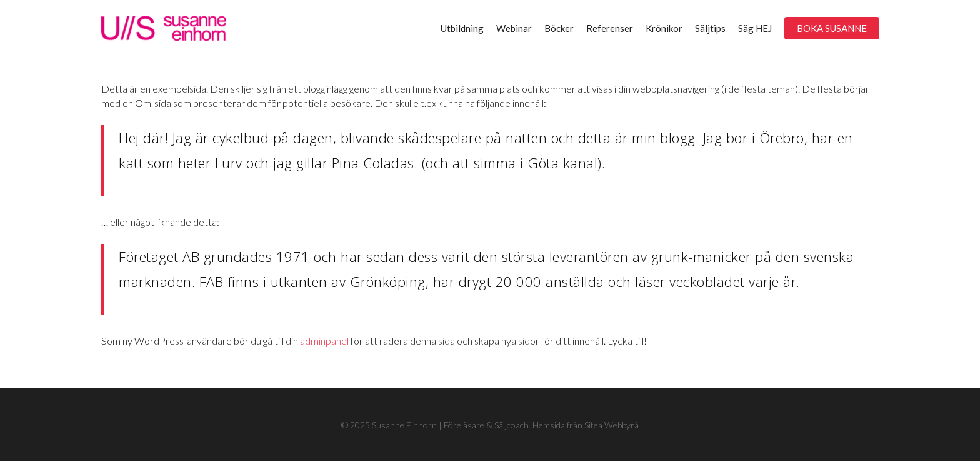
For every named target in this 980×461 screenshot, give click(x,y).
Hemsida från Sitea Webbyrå (586, 425)
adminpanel (324, 341)
